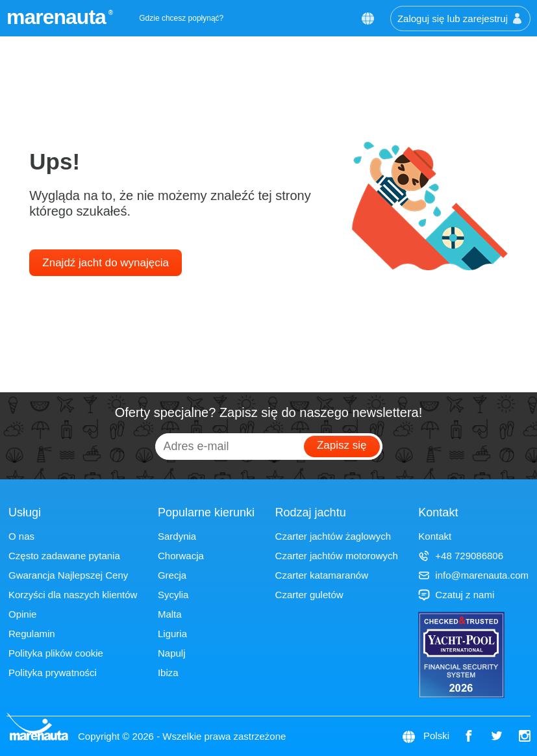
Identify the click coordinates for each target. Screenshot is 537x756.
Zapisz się (342, 445)
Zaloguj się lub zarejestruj (460, 19)
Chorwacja (181, 556)
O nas (21, 536)
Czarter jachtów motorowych (337, 556)
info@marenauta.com (473, 575)
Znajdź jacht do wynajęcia (106, 263)
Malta (170, 614)
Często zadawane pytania (64, 556)
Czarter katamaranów (322, 575)
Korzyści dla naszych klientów (73, 595)
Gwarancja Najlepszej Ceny (68, 575)
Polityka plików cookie (56, 653)
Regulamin (32, 634)
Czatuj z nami (456, 595)
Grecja (172, 575)
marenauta (58, 17)
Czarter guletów (309, 595)
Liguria (172, 634)
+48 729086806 (461, 556)
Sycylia (173, 595)
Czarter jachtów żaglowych (333, 536)
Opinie (22, 614)
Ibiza (168, 673)
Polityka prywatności (53, 673)
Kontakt (435, 536)
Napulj (172, 653)
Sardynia (177, 536)
